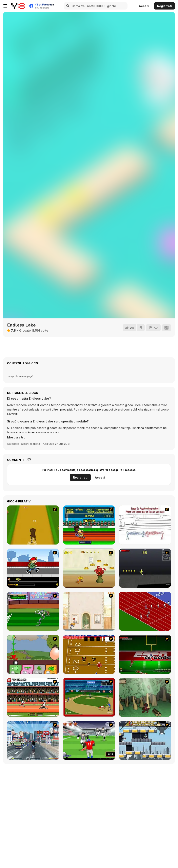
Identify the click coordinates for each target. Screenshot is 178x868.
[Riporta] (153, 328)
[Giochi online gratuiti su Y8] (18, 6)
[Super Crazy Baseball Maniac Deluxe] (145, 525)
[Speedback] (145, 654)
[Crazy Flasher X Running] (145, 568)
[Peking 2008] (33, 697)
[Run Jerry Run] (89, 568)
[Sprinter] (145, 611)
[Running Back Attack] (89, 740)
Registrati (164, 6)
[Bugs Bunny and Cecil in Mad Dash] (33, 611)
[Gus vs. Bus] (33, 568)
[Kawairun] (145, 697)
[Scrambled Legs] (89, 654)
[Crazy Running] (33, 740)
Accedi (144, 6)
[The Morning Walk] (89, 611)
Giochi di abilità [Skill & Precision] (31, 444)
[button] (16, 437)
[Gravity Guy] (145, 740)
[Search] (67, 6)
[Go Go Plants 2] (33, 654)
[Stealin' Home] (89, 697)
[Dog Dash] (33, 525)
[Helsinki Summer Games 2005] (89, 525)
